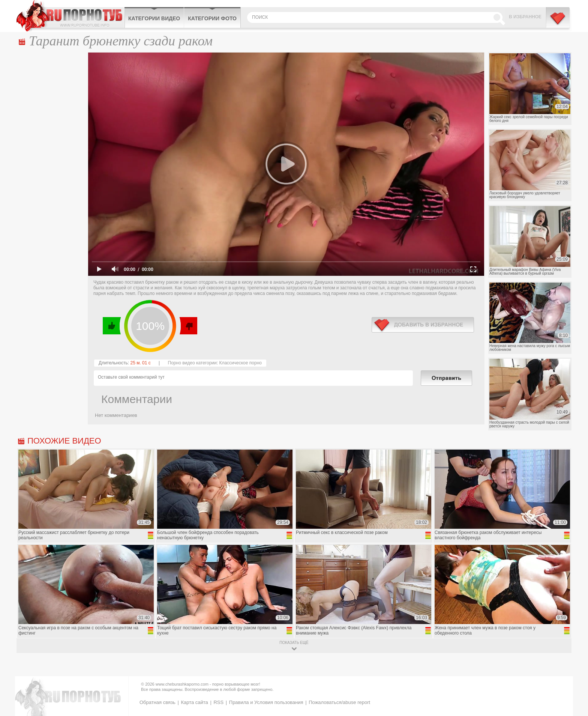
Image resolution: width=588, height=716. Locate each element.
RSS (218, 702)
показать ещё (294, 643)
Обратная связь (157, 702)
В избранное (525, 17)
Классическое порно (240, 363)
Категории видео (154, 18)
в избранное (423, 325)
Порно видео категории (192, 363)
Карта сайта (194, 702)
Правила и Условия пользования (266, 702)
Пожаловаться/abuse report (339, 702)
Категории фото (212, 18)
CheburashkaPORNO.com (70, 16)
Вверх (574, 672)
